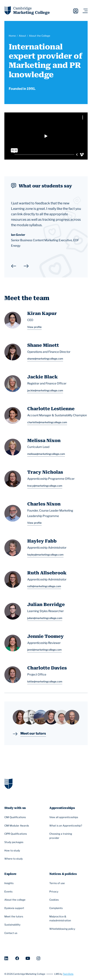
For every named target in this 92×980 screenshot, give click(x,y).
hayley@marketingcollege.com (45, 555)
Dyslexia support (15, 908)
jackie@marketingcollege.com (45, 390)
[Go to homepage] (8, 783)
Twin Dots (68, 974)
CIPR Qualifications (16, 834)
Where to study (14, 859)
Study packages (14, 842)
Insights (9, 883)
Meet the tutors (14, 917)
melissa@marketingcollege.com (46, 454)
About (22, 36)
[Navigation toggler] (85, 11)
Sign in (76, 11)
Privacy (54, 892)
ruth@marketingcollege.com (44, 586)
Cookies (55, 900)
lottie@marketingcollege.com (45, 681)
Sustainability (13, 925)
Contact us (11, 933)
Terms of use (58, 883)
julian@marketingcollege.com (45, 618)
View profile (34, 327)
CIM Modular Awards (17, 826)
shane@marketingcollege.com (45, 359)
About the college (15, 900)
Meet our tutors (33, 734)
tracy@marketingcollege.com (45, 486)
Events (9, 892)
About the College (40, 36)
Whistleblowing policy (63, 929)
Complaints (57, 908)
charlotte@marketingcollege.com (47, 422)
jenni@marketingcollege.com (44, 650)
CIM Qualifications (16, 817)
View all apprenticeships (64, 817)
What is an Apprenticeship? (66, 826)
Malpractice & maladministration (66, 919)
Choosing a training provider (66, 836)
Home (12, 36)
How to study (13, 851)
